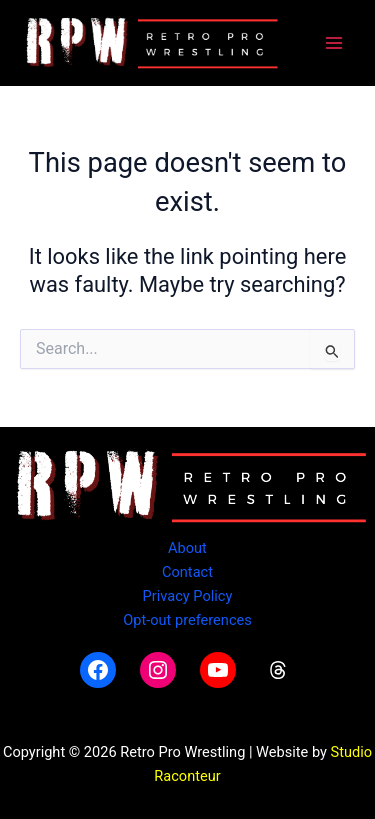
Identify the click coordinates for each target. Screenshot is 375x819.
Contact (187, 572)
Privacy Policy (188, 596)
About (187, 548)
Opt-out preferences (187, 620)
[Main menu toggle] (334, 43)
